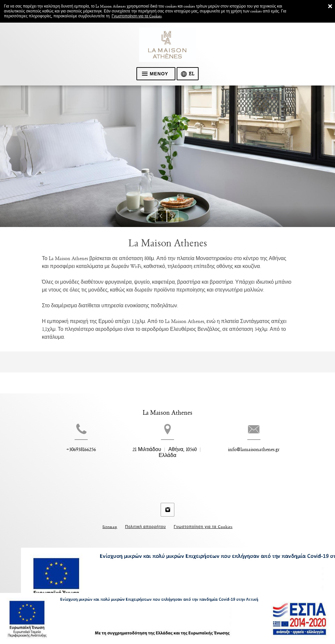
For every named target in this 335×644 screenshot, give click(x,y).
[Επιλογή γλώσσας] (188, 74)
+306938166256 (69, 460)
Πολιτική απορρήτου (145, 522)
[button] (161, 217)
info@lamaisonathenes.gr (266, 460)
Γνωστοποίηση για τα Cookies (137, 16)
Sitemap (110, 522)
